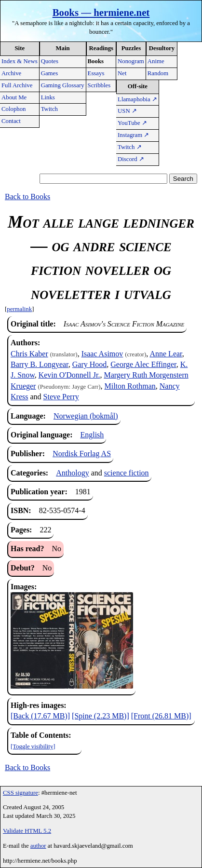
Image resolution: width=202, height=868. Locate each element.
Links (48, 97)
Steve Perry (61, 397)
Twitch (49, 109)
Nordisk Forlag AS (82, 454)
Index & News (20, 61)
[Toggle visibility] (33, 746)
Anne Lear (166, 354)
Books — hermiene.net (101, 12)
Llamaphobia (137, 99)
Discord (131, 159)
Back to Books (27, 197)
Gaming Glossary (63, 85)
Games (50, 73)
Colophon (13, 109)
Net (122, 73)
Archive (11, 73)
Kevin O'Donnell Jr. (69, 375)
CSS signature (20, 793)
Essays (96, 73)
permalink (19, 309)
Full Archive (17, 85)
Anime (156, 61)
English (92, 435)
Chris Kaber (29, 354)
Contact (11, 121)
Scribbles (99, 85)
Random (158, 73)
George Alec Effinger (143, 364)
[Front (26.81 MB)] (161, 716)
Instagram (133, 135)
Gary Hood (90, 364)
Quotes (50, 61)
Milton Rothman (130, 386)
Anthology (72, 473)
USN (127, 111)
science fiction (127, 473)
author (38, 846)
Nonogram (131, 61)
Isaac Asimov (102, 354)
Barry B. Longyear (40, 364)
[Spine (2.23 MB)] (101, 716)
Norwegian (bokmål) (86, 416)
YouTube (132, 123)
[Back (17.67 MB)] (40, 716)
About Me (14, 97)
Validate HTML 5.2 (27, 831)
